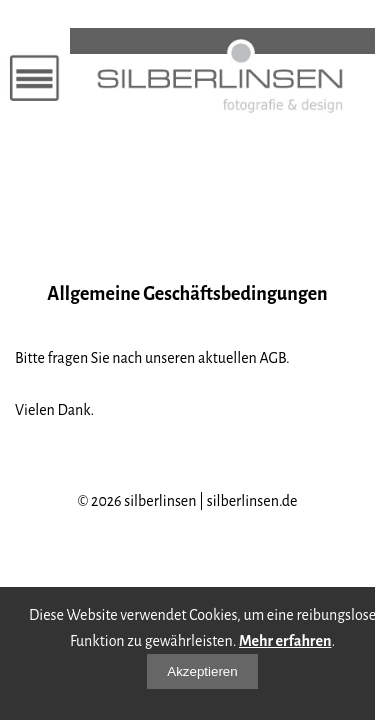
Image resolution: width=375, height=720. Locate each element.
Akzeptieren (202, 671)
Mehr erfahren (285, 641)
